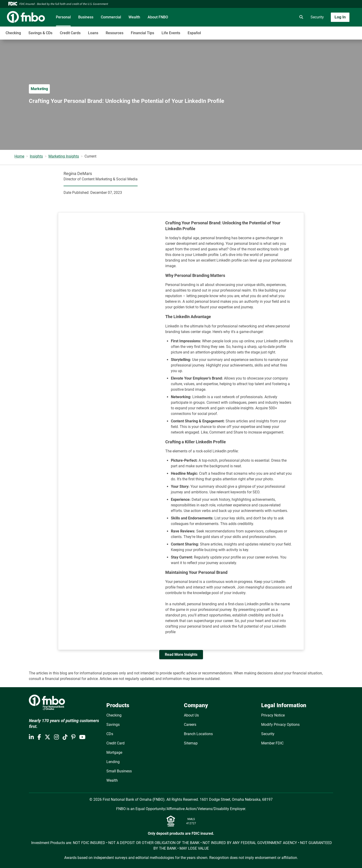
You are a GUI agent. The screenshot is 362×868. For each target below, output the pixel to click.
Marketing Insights (64, 156)
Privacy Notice (273, 715)
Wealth (134, 17)
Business (86, 17)
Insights (36, 156)
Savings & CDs (40, 33)
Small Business (119, 771)
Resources (115, 33)
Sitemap (191, 743)
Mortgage (114, 752)
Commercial (111, 17)
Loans (93, 33)
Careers (190, 725)
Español (194, 33)
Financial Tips (142, 33)
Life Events (171, 33)
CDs (110, 734)
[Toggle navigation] (325, 30)
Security (317, 17)
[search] (300, 17)
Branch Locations (198, 734)
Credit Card (115, 743)
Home (19, 156)
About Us (191, 715)
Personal (63, 17)
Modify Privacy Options (280, 725)
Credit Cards (70, 33)
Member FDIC (272, 743)
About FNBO (158, 17)
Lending (113, 762)
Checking (13, 33)
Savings (113, 725)
